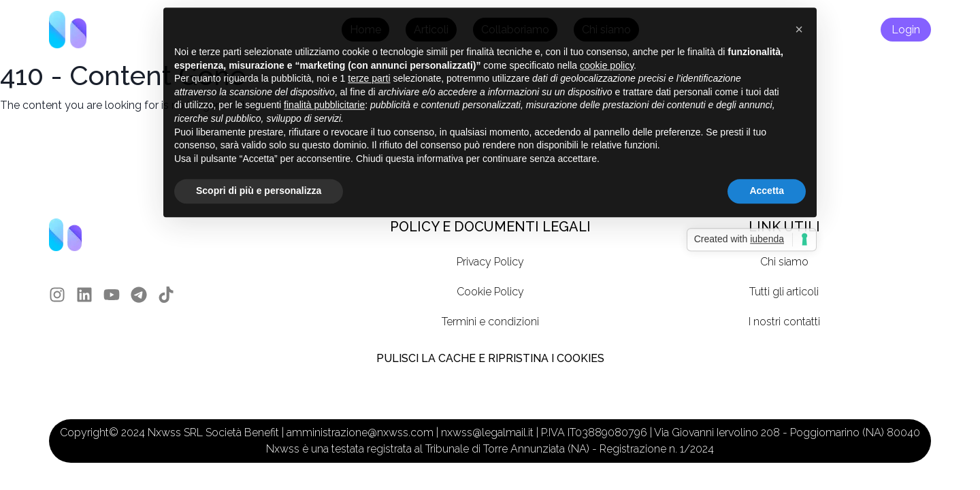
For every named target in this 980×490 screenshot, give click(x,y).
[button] (799, 16)
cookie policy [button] (607, 52)
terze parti (369, 65)
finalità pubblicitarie (324, 92)
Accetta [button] (767, 178)
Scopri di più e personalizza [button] (259, 178)
